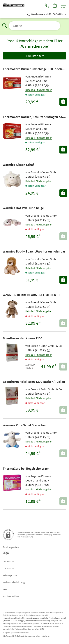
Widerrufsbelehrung (14, 582)
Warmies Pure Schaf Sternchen (25, 425)
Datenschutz (10, 568)
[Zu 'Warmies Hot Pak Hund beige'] (12, 222)
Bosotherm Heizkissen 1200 (22, 338)
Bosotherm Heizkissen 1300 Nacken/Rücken (34, 382)
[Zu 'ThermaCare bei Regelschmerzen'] (12, 483)
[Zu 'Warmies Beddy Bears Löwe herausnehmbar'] (12, 266)
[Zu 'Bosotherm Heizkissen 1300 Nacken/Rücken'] (12, 396)
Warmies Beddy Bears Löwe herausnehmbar (34, 251)
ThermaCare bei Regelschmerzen (26, 469)
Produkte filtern (34, 56)
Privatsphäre (10, 575)
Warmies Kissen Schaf (18, 165)
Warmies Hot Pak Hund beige (23, 208)
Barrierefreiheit (11, 596)
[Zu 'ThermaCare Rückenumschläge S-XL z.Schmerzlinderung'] (12, 83)
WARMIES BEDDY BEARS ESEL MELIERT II (32, 295)
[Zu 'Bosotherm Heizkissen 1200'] (12, 353)
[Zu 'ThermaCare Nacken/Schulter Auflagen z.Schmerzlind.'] (12, 131)
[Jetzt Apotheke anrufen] (47, 6)
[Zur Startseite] (15, 5)
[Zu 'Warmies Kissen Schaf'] (12, 179)
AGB (5, 589)
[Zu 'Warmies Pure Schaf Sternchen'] (12, 439)
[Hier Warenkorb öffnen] (55, 6)
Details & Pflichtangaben (39, 90)
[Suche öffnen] (34, 26)
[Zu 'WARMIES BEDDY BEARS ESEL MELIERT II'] (12, 309)
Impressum (9, 561)
